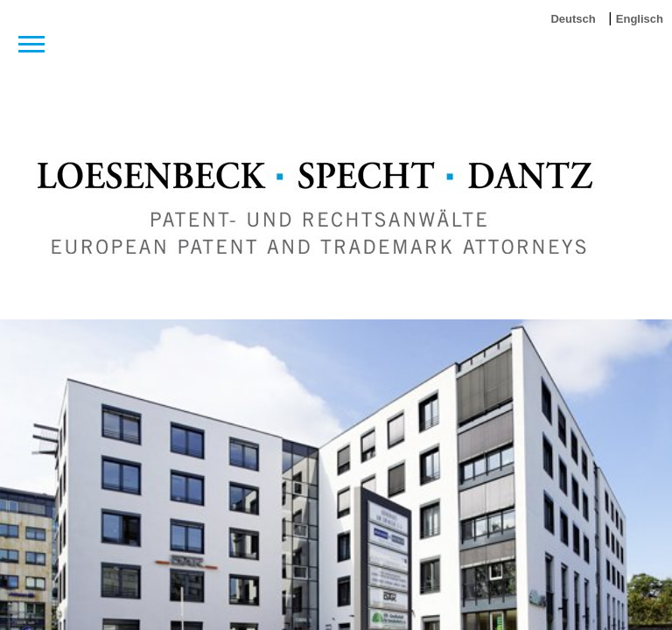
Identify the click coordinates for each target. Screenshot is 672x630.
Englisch (640, 19)
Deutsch (573, 19)
